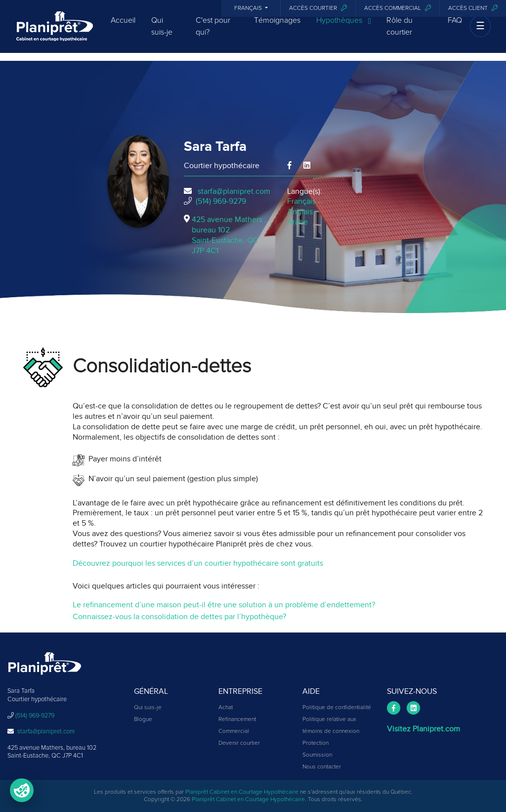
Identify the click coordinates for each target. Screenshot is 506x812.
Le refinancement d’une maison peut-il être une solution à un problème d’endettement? (224, 605)
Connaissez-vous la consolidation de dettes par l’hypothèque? (179, 617)
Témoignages (277, 27)
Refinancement (237, 720)
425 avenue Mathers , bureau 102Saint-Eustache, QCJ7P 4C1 (229, 235)
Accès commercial (398, 8)
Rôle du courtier (400, 33)
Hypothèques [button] (344, 28)
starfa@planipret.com (234, 191)
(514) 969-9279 (221, 201)
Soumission (317, 755)
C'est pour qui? (213, 33)
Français (249, 8)
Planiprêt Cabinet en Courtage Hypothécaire (242, 792)
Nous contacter (322, 767)
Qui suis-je (162, 33)
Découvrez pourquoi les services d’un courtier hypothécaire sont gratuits (198, 563)
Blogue (143, 720)
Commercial (234, 731)
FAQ (455, 27)
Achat (226, 708)
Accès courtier (318, 8)
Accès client (473, 8)
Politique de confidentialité (337, 708)
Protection (316, 743)
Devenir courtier (239, 743)
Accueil (123, 27)
